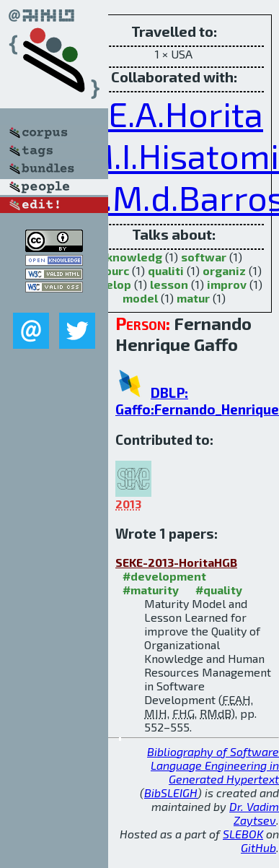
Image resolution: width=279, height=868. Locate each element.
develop (108, 284)
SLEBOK (243, 834)
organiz (224, 270)
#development (164, 576)
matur (193, 298)
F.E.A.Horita (174, 113)
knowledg (134, 257)
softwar (204, 257)
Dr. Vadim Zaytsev (254, 813)
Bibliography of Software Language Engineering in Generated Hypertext (213, 765)
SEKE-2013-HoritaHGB (176, 562)
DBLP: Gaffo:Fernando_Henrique (197, 401)
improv (227, 284)
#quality (219, 590)
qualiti (166, 270)
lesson (169, 284)
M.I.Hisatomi (181, 155)
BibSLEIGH (171, 793)
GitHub (258, 847)
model (140, 298)
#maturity (151, 590)
